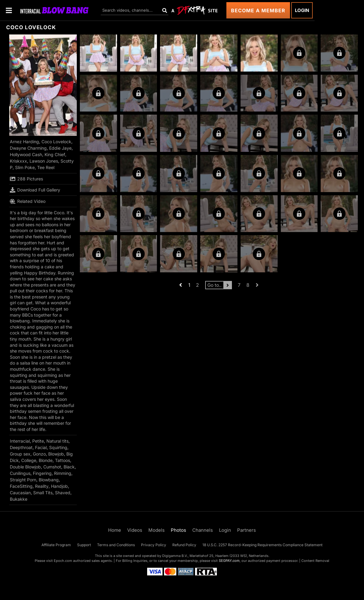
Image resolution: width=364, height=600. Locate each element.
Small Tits (43, 493)
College (29, 460)
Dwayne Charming (28, 148)
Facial (41, 447)
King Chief (55, 154)
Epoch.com (63, 561)
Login (302, 10)
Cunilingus (20, 473)
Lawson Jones (44, 161)
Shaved (63, 493)
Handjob (59, 486)
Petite (38, 441)
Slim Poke (25, 167)
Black (69, 467)
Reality (42, 486)
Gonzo (39, 454)
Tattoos (63, 460)
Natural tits (57, 441)
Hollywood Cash (26, 154)
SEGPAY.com (229, 561)
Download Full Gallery (35, 190)
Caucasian (20, 493)
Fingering (42, 473)
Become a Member (258, 10)
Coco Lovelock (56, 142)
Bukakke (19, 499)
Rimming (63, 473)
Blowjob (56, 454)
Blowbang (49, 480)
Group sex (20, 454)
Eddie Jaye (60, 148)
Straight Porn (23, 480)
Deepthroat (21, 447)
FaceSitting (21, 486)
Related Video (28, 201)
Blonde (46, 460)
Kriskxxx (18, 161)
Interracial (20, 441)
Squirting (58, 447)
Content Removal (315, 561)
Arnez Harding (24, 142)
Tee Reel (46, 167)
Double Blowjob (25, 467)
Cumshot (52, 467)
